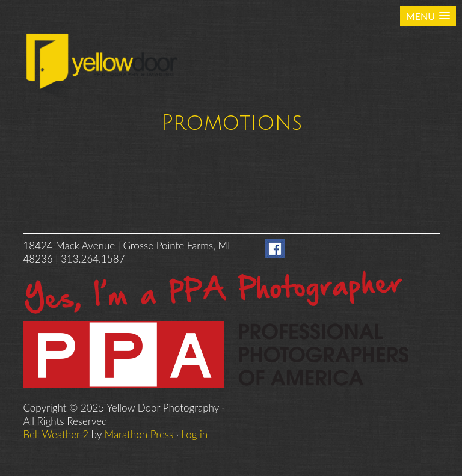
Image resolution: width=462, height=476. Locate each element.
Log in (195, 434)
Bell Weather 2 (56, 434)
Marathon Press (139, 434)
